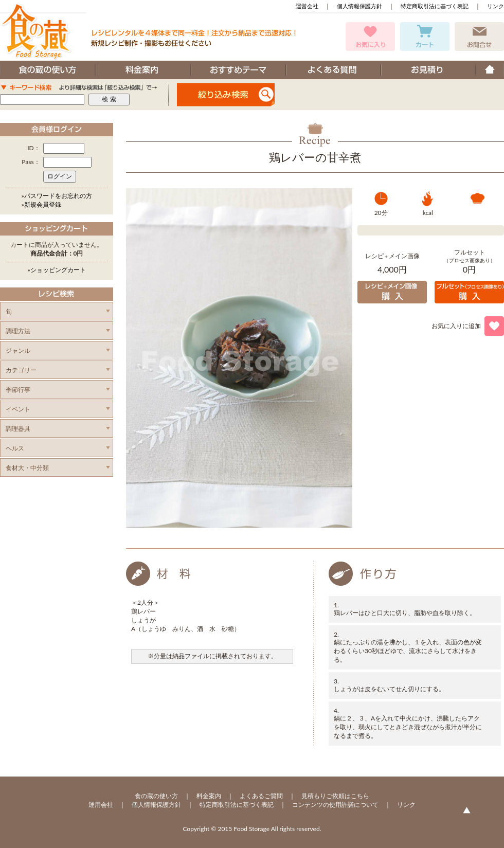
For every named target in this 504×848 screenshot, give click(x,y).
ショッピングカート (58, 270)
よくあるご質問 (261, 796)
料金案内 (209, 796)
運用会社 (101, 805)
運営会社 (307, 6)
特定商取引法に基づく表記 (435, 6)
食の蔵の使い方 (156, 796)
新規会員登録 (43, 204)
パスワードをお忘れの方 (58, 196)
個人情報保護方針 (359, 6)
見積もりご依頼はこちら (335, 796)
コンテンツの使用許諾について (335, 805)
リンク (496, 6)
